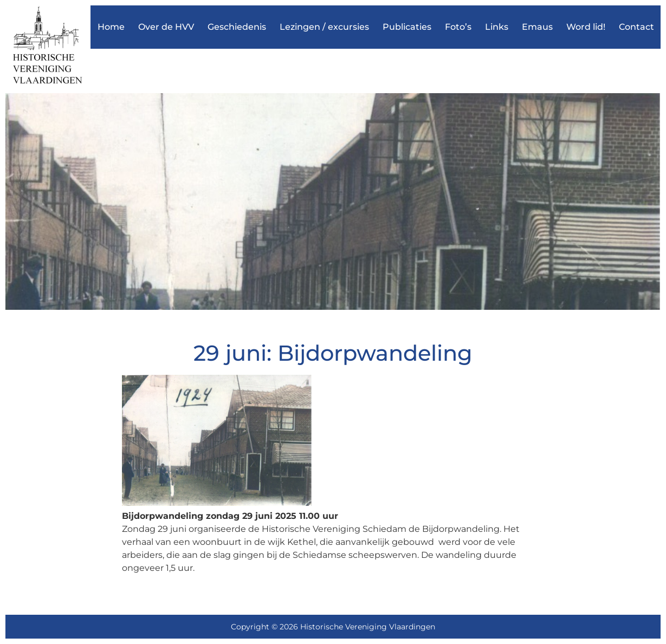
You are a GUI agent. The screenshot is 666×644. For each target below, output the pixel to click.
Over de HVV (166, 27)
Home (111, 27)
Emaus (537, 27)
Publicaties (407, 27)
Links (497, 27)
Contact (636, 27)
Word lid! (586, 27)
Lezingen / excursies (324, 27)
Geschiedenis (237, 27)
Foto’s (458, 27)
